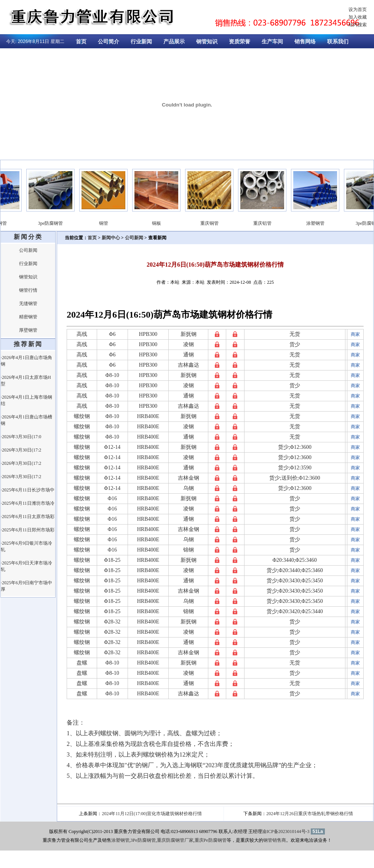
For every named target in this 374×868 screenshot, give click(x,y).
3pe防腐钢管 (67, 223)
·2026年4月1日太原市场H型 (26, 381)
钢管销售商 (275, 840)
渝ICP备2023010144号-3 (286, 831)
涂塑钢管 (14, 223)
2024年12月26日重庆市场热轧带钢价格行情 (310, 814)
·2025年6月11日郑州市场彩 (28, 530)
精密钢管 (28, 317)
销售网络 (305, 42)
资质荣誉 (240, 42)
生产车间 (272, 42)
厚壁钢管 (28, 330)
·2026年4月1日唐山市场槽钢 (26, 420)
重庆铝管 (279, 223)
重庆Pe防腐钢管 (211, 840)
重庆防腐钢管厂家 (175, 840)
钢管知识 (207, 42)
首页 (81, 42)
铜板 (173, 223)
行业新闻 (141, 42)
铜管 (120, 223)
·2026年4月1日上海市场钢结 (26, 400)
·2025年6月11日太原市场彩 (28, 517)
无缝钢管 (28, 304)
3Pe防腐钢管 (143, 840)
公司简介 (109, 42)
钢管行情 (28, 290)
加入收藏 (358, 17)
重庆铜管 (226, 223)
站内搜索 (358, 25)
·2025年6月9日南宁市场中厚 (26, 586)
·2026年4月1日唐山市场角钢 (26, 361)
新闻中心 (111, 238)
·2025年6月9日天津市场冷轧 (26, 566)
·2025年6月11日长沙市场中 (28, 490)
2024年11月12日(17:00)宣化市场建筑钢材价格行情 (152, 814)
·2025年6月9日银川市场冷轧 (26, 546)
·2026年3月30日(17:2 (21, 450)
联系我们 (338, 42)
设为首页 (358, 10)
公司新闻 (28, 250)
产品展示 (174, 42)
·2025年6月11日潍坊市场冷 (28, 503)
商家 (355, 334)
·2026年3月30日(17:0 (21, 437)
